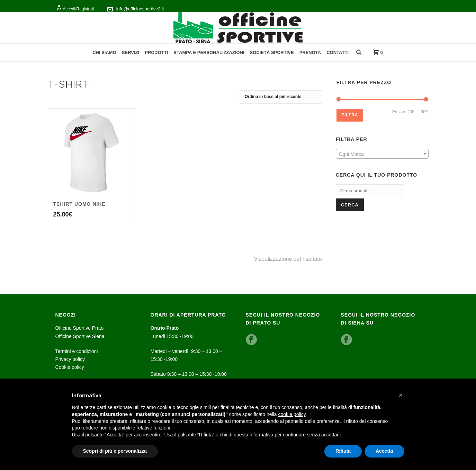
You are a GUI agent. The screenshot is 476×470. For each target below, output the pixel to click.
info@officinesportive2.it (140, 9)
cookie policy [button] (292, 414)
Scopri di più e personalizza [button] (115, 451)
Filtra (350, 115)
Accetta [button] (384, 451)
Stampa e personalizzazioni (209, 52)
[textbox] (382, 154)
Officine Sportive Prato (80, 328)
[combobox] (382, 154)
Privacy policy (70, 359)
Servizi (131, 52)
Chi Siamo (104, 52)
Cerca (350, 205)
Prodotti (156, 52)
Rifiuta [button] (343, 451)
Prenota (310, 52)
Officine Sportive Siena (80, 336)
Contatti (338, 52)
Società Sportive (272, 52)
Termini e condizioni (77, 351)
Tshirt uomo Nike (79, 204)
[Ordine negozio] (280, 97)
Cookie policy (70, 367)
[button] (401, 395)
